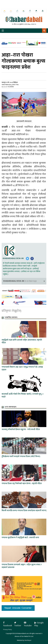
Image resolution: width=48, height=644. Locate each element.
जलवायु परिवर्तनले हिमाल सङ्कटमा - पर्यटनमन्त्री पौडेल (21, 429)
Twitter (18, 624)
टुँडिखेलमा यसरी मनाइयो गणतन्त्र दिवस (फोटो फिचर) (21, 457)
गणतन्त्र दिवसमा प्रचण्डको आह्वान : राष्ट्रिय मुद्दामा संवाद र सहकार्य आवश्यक (22, 566)
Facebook (8, 624)
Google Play (39, 624)
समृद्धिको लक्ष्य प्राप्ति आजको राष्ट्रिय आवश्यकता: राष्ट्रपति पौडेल (22, 341)
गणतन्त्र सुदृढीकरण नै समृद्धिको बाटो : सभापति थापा (20, 538)
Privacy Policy (7, 629)
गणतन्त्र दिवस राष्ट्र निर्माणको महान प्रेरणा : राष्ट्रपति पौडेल (22, 484)
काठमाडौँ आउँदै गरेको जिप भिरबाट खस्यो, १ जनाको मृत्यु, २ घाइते (22, 395)
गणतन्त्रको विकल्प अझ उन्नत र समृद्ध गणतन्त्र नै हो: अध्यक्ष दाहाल (22, 368)
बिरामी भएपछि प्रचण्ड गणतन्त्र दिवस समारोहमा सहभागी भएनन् (24, 511)
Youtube (28, 624)
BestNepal (28, 640)
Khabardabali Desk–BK (13, 258)
